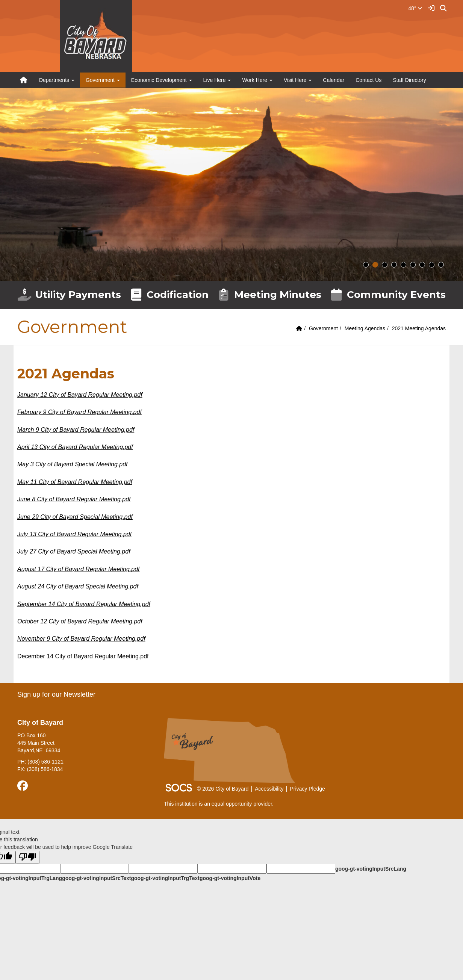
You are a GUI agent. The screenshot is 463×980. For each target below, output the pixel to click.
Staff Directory (409, 80)
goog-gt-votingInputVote (230, 878)
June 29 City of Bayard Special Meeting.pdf (75, 517)
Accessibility (269, 789)
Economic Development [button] (162, 80)
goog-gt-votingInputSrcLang (371, 869)
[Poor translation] (27, 857)
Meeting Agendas (365, 328)
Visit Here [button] (298, 80)
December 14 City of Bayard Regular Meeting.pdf (83, 656)
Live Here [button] (217, 80)
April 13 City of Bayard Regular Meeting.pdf (75, 447)
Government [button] (103, 80)
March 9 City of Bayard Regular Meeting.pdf (76, 430)
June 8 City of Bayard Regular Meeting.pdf (74, 499)
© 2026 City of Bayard (223, 789)
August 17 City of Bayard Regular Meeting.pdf (79, 569)
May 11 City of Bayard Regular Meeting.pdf (75, 482)
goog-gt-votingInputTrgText (165, 878)
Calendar (334, 80)
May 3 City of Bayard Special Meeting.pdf (72, 464)
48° (415, 8)
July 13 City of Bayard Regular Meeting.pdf (74, 534)
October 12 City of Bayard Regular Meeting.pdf (80, 621)
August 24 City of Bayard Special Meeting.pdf (78, 586)
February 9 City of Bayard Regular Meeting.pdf (79, 412)
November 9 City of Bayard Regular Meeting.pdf (81, 639)
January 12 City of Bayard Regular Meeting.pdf (80, 395)
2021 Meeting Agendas (419, 328)
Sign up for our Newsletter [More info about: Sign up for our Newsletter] (56, 694)
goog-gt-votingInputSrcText (96, 878)
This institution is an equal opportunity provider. (219, 804)
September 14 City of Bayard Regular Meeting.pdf (84, 604)
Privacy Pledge (307, 789)
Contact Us (368, 80)
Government (323, 328)
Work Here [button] (257, 80)
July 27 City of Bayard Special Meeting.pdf (74, 551)
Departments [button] (57, 80)
